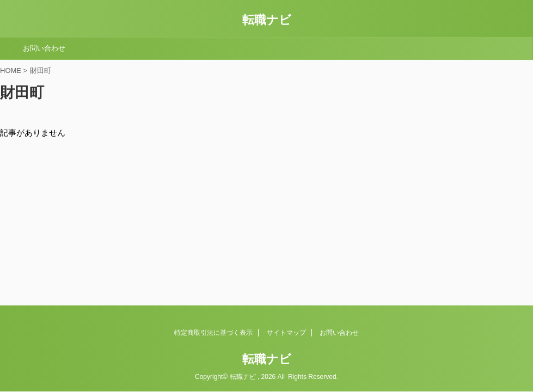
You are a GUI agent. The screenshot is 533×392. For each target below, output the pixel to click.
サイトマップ (286, 333)
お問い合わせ (44, 48)
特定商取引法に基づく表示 (213, 333)
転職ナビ (267, 20)
